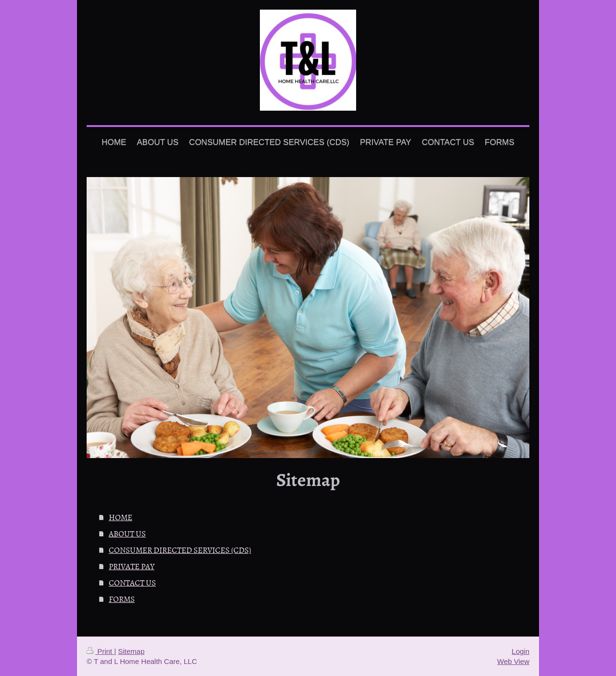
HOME (121, 517)
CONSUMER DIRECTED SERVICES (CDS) (180, 549)
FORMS (122, 599)
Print (100, 651)
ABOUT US (127, 533)
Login (520, 651)
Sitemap (131, 651)
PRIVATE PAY (132, 566)
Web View (513, 661)
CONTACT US (132, 582)
